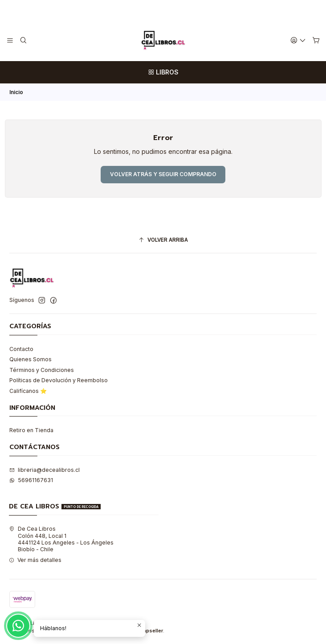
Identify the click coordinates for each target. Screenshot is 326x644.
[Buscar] (23, 40)
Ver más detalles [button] (35, 560)
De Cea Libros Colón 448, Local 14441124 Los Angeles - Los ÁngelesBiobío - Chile (61, 539)
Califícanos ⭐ (28, 391)
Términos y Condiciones (42, 370)
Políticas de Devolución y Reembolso (59, 380)
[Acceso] (298, 40)
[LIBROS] (163, 72)
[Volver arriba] (163, 240)
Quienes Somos (31, 359)
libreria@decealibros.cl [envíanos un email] (45, 470)
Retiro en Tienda (31, 430)
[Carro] (316, 41)
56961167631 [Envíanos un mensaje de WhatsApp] (31, 480)
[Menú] (10, 40)
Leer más (196, 10)
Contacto (21, 349)
